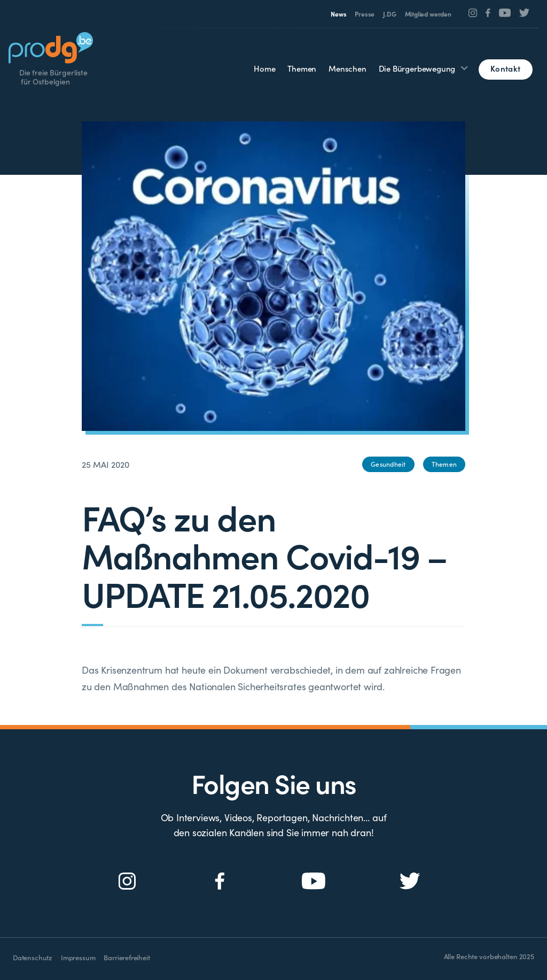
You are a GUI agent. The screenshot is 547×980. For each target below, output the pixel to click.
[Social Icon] (473, 13)
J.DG (389, 14)
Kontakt (505, 68)
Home (264, 68)
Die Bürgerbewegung (417, 68)
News (338, 14)
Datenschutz (33, 957)
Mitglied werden (428, 14)
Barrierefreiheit (127, 957)
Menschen (347, 68)
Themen (302, 68)
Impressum (78, 957)
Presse (365, 14)
